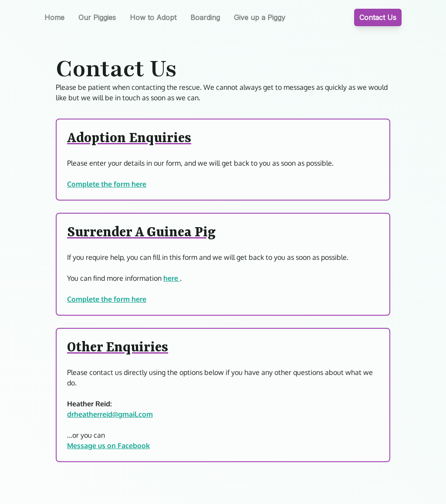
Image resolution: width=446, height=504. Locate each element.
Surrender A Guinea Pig (141, 233)
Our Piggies (97, 17)
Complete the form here (107, 184)
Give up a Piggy (260, 17)
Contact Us (378, 17)
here (172, 278)
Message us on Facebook (108, 446)
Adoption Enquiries (129, 139)
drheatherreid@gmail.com (110, 414)
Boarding (205, 17)
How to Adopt (153, 17)
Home (54, 17)
